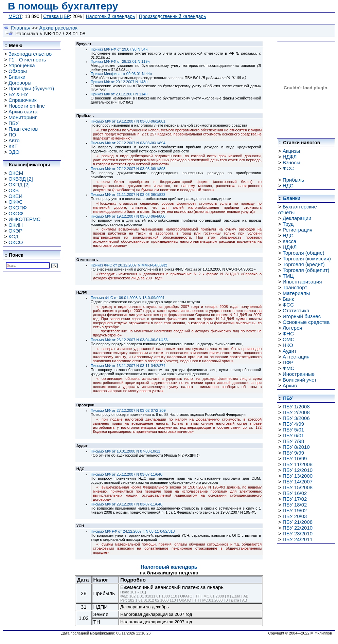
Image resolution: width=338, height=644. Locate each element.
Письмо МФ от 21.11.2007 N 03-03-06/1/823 (128, 195)
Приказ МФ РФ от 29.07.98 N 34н (119, 49)
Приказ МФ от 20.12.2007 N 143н (119, 82)
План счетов (23, 129)
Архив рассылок (58, 28)
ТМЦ (288, 276)
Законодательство (30, 54)
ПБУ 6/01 (293, 435)
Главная (21, 28)
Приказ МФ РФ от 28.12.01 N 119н (120, 61)
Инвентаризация (302, 282)
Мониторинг (23, 117)
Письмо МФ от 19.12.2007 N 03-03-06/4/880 (128, 216)
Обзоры (18, 71)
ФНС (288, 334)
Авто (14, 140)
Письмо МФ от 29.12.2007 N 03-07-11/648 (127, 504)
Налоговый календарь (111, 16)
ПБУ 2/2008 (296, 412)
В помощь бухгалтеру (63, 6)
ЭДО (14, 152)
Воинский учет (300, 380)
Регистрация (298, 230)
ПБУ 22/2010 (298, 528)
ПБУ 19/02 (295, 510)
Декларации (297, 218)
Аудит (290, 351)
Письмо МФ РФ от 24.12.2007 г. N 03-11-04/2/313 (133, 531)
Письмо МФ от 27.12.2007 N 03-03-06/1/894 (128, 143)
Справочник (23, 100)
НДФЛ (290, 157)
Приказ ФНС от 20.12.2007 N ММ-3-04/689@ (129, 265)
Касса (289, 241)
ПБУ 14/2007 (298, 482)
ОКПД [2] (19, 185)
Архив (290, 385)
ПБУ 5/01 (293, 430)
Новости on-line (27, 106)
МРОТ (15, 16)
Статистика (296, 310)
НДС (288, 186)
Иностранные (299, 374)
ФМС (289, 368)
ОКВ (14, 190)
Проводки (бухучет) (31, 88)
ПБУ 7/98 (293, 441)
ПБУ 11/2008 (298, 464)
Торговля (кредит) (304, 264)
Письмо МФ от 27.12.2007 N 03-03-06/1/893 (128, 169)
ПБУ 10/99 (295, 458)
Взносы (291, 162)
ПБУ (14, 123)
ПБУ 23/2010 (298, 533)
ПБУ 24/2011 (298, 539)
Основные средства (306, 322)
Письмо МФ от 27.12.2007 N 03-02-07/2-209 (128, 410)
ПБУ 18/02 (295, 505)
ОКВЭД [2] (21, 179)
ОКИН (16, 225)
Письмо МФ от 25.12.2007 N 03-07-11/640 (127, 474)
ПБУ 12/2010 (298, 470)
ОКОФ (16, 213)
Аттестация (296, 357)
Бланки (17, 77)
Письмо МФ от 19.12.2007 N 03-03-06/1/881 (128, 121)
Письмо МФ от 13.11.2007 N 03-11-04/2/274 (128, 366)
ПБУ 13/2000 (298, 476)
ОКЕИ (15, 196)
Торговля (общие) (304, 253)
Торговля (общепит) (306, 270)
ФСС (288, 168)
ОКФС (16, 202)
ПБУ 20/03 (295, 516)
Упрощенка (22, 65)
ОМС (289, 339)
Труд (288, 224)
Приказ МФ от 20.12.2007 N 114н (119, 94)
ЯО (12, 135)
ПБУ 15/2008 (298, 487)
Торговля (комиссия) (307, 259)
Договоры (20, 83)
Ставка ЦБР (56, 16)
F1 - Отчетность (27, 60)
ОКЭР (15, 231)
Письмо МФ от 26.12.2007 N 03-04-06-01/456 (129, 340)
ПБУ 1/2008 (296, 407)
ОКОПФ (18, 208)
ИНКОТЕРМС (24, 219)
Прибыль (293, 180)
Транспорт (295, 287)
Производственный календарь (172, 16)
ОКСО (16, 242)
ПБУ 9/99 (293, 453)
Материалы (296, 293)
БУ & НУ (18, 94)
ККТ (13, 146)
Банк (288, 299)
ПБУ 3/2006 (296, 418)
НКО (288, 345)
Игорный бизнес (302, 316)
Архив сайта (23, 112)
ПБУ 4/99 (293, 424)
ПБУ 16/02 (295, 493)
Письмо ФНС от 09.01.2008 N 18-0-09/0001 (128, 298)
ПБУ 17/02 (295, 499)
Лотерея (292, 328)
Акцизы (291, 151)
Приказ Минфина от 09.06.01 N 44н (121, 74)
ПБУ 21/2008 (298, 522)
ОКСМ (16, 173)
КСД (13, 236)
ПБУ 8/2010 (296, 447)
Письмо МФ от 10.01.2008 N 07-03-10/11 (126, 451)
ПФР (288, 362)
